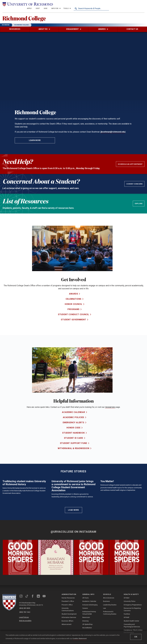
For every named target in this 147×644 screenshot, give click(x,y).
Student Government (73, 326)
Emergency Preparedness (133, 623)
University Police (130, 619)
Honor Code (73, 434)
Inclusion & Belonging (90, 623)
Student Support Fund (74, 450)
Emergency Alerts (73, 429)
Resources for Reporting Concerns (132, 627)
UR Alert (127, 616)
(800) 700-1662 (25, 630)
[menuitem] (65, 4)
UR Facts (86, 616)
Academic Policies (74, 424)
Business (106, 619)
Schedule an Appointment (131, 165)
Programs (73, 316)
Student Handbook (73, 439)
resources (110, 408)
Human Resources (68, 616)
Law (104, 626)
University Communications (68, 627)
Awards (74, 300)
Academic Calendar (73, 419)
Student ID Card (74, 445)
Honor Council (73, 311)
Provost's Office (67, 623)
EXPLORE (139, 205)
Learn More (35, 136)
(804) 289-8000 (25, 626)
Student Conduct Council (73, 321)
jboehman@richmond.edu (113, 128)
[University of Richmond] (20, 4)
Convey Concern (135, 185)
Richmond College (26, 14)
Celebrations (74, 305)
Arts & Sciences (109, 616)
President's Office (68, 619)
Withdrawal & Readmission (73, 455)
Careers (85, 626)
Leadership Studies (110, 623)
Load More (73, 528)
